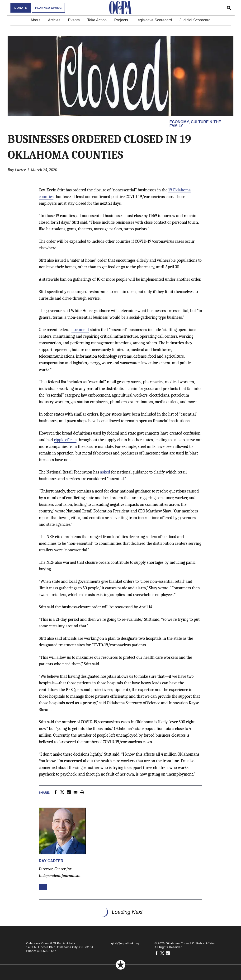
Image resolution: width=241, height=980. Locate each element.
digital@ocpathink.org (124, 943)
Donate (21, 8)
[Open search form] (229, 8)
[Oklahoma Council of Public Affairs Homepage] (121, 8)
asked (105, 472)
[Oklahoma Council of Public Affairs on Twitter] (162, 953)
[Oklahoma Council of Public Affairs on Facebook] (156, 953)
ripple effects (65, 440)
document (80, 330)
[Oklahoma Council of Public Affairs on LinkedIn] (168, 953)
